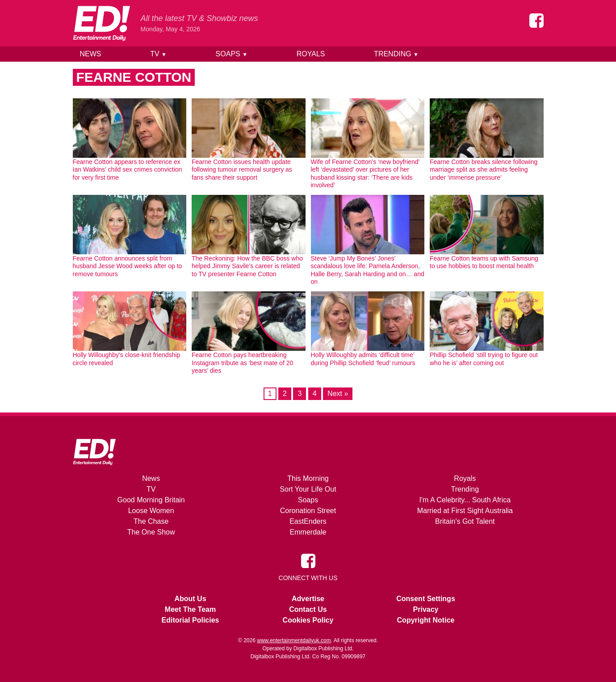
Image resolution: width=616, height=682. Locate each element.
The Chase (151, 521)
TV (158, 54)
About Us (190, 599)
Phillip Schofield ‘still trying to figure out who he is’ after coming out (484, 359)
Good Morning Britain (151, 500)
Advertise (308, 599)
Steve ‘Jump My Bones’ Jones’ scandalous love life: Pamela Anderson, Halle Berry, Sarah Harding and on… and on (368, 270)
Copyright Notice (426, 620)
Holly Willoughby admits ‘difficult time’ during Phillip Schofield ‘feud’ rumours (363, 359)
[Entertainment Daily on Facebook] (536, 21)
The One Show (151, 532)
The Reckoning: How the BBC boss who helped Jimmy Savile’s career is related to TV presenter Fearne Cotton (247, 266)
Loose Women (151, 511)
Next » (338, 394)
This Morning (308, 478)
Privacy (426, 609)
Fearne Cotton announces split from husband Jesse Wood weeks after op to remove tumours (128, 266)
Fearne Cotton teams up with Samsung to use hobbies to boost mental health (484, 262)
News (91, 54)
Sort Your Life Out (308, 489)
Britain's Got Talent (465, 521)
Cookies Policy (308, 620)
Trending (396, 54)
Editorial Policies (191, 620)
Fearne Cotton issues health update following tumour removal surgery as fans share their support (242, 170)
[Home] (101, 23)
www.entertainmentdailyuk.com (294, 640)
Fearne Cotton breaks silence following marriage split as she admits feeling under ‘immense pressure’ (484, 170)
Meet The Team (190, 609)
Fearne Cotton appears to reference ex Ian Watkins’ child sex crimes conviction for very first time (128, 170)
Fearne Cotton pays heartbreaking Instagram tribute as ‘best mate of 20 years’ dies (242, 363)
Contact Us (308, 609)
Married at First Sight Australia (465, 511)
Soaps (232, 54)
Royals (311, 54)
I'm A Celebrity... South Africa (465, 500)
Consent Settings (426, 599)
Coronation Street (308, 511)
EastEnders (308, 521)
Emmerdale (308, 532)
